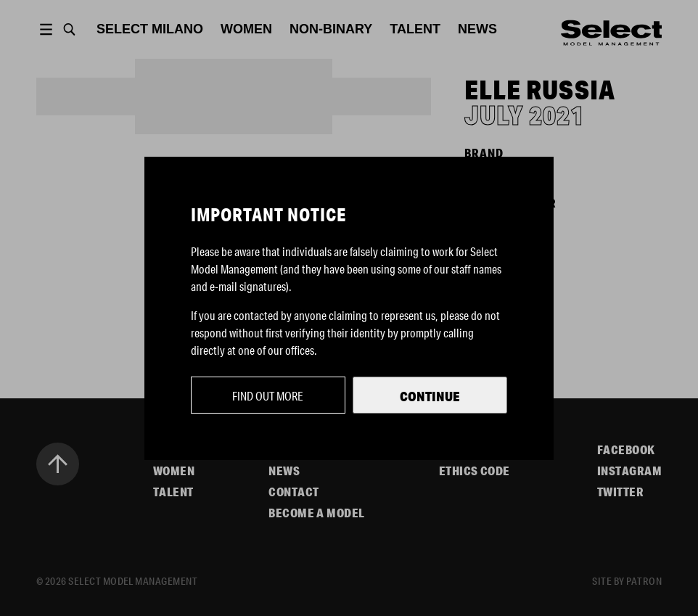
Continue (430, 396)
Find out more (268, 396)
